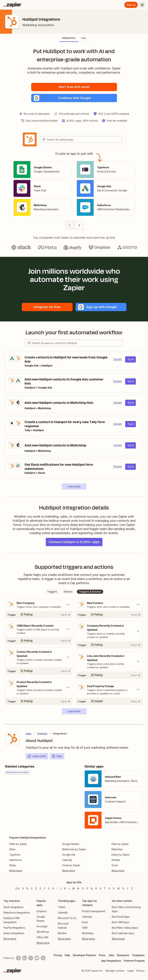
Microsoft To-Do (67, 918)
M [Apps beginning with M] (74, 888)
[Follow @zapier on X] (31, 958)
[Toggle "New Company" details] (39, 605)
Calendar (87, 917)
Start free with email (74, 87)
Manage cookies (115, 971)
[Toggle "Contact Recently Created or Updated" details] (39, 657)
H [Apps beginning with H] (53, 888)
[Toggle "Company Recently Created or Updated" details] (109, 631)
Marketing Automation (38, 25)
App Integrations (111, 961)
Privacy (140, 971)
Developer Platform (84, 955)
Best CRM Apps (121, 922)
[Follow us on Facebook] (18, 958)
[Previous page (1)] (70, 225)
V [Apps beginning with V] (114, 888)
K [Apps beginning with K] (65, 888)
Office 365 (42, 937)
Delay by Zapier (121, 855)
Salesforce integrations (17, 913)
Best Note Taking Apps (125, 928)
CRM (85, 928)
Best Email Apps (121, 917)
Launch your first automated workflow (74, 332)
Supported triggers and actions (74, 567)
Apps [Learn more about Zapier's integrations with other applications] (29, 733)
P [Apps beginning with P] (87, 888)
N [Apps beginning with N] (78, 888)
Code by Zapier (71, 865)
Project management (94, 911)
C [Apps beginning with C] (32, 888)
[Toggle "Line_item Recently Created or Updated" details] (109, 661)
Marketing (88, 933)
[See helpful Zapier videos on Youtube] (37, 958)
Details (118, 359)
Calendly (67, 860)
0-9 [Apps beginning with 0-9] (17, 888)
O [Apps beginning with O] (83, 888)
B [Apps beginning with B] (27, 888)
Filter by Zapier (120, 844)
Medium (62, 933)
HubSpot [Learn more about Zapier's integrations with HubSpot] (42, 733)
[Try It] (39, 615)
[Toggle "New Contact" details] (109, 605)
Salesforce (15, 860)
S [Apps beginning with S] (100, 888)
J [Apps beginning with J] (61, 888)
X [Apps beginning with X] (123, 888)
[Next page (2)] (79, 225)
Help (57, 756)
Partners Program (134, 961)
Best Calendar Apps (123, 933)
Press (102, 955)
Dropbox (42, 911)
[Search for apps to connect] (78, 343)
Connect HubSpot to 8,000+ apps (74, 542)
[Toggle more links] (28, 871)
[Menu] (142, 5)
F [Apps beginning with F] (45, 888)
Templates (138, 955)
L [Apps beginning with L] (69, 888)
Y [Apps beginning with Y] (128, 888)
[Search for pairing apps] (84, 139)
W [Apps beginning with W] (119, 888)
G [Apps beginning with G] (49, 888)
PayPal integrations (14, 928)
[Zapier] (12, 5)
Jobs (111, 955)
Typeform (15, 855)
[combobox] (81, 139)
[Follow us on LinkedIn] (25, 958)
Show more (10, 939)
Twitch (61, 907)
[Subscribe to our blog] (43, 958)
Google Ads (69, 855)
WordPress (43, 932)
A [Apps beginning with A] (23, 888)
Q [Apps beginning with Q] (92, 888)
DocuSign (42, 926)
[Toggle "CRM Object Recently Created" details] (39, 629)
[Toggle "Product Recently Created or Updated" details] (39, 688)
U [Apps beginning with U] (109, 888)
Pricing (58, 955)
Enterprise (123, 955)
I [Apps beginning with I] (57, 888)
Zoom (115, 865)
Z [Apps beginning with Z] (132, 888)
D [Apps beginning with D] (36, 888)
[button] (74, 98)
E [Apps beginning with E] (40, 888)
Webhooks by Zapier (74, 849)
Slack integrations (13, 907)
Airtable (116, 860)
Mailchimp (117, 849)
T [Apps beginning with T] (105, 888)
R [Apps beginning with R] (96, 888)
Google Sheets (71, 844)
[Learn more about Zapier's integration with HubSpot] (12, 738)
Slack (12, 849)
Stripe (13, 865)
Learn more (37, 756)
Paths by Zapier (18, 844)
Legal (130, 971)
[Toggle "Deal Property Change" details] (109, 690)
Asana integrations (14, 933)
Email (85, 922)
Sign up (131, 5)
